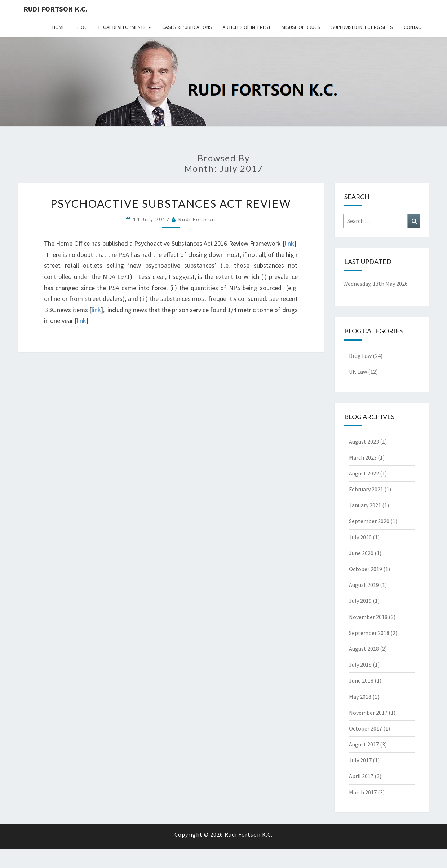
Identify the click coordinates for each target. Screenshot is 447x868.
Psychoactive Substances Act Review (171, 203)
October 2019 (366, 569)
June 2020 (361, 553)
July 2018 (360, 665)
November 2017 (368, 713)
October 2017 (366, 728)
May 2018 (360, 697)
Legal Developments (122, 27)
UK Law (358, 372)
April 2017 (361, 776)
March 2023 (363, 457)
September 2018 (369, 633)
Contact (414, 27)
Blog (82, 27)
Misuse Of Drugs (301, 27)
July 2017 (360, 760)
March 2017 (363, 792)
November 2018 (368, 617)
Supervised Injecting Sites (362, 27)
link (289, 243)
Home (59, 27)
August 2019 (364, 585)
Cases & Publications (187, 27)
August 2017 (364, 744)
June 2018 (361, 680)
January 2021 (365, 505)
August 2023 (364, 442)
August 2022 (364, 473)
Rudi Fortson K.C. (55, 9)
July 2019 (360, 601)
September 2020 (369, 521)
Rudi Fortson (197, 219)
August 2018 (364, 649)
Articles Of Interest (247, 27)
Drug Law (360, 356)
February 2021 (366, 489)
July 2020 (360, 537)
